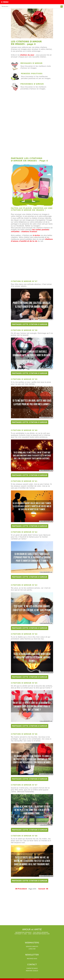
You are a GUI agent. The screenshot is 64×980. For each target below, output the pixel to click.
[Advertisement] (32, 109)
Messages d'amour (31, 63)
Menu (5, 2)
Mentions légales (32, 971)
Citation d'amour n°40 (24, 430)
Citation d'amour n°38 (24, 330)
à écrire (36, 235)
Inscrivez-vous (32, 959)
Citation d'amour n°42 (24, 532)
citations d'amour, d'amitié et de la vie (32, 240)
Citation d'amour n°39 (24, 379)
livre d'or (32, 949)
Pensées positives (32, 74)
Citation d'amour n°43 (24, 585)
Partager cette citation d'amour (30, 324)
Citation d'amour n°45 (24, 683)
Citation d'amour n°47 (24, 785)
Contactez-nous (32, 968)
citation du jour (27, 55)
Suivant (43, 889)
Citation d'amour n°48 (24, 836)
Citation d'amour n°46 (24, 734)
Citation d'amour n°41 (24, 481)
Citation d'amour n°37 (24, 281)
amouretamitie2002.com (41, 934)
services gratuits (32, 947)
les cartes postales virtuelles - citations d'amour (30, 231)
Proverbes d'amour (32, 84)
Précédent (21, 889)
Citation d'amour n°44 (24, 634)
